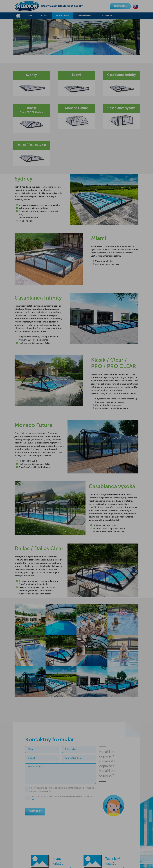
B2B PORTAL (120, 6)
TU (50, 791)
